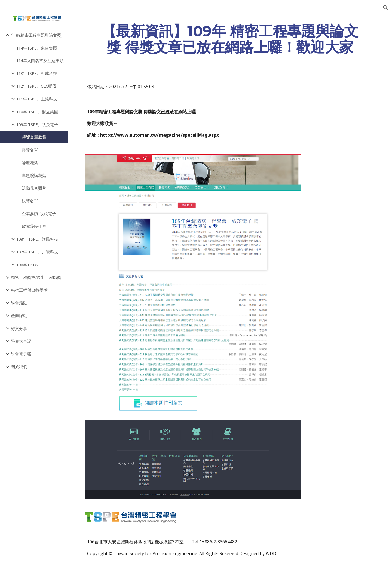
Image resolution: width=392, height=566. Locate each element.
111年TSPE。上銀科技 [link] (37, 99)
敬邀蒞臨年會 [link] (34, 226)
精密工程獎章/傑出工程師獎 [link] (36, 277)
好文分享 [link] (19, 328)
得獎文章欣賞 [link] (34, 137)
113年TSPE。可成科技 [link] (37, 73)
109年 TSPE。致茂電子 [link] (37, 124)
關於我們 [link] (19, 366)
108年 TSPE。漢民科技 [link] (37, 239)
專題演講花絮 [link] (34, 175)
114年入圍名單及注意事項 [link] (40, 60)
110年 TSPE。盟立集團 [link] (37, 112)
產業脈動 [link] (19, 316)
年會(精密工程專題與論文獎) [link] (37, 35)
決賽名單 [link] (30, 201)
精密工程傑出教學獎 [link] (29, 290)
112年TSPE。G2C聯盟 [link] (36, 86)
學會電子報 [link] (21, 354)
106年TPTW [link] (27, 265)
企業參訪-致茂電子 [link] (39, 213)
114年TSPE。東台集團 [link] (37, 48)
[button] (385, 8)
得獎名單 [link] (30, 150)
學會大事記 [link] (21, 341)
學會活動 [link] (19, 303)
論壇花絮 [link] (30, 163)
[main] (230, 39)
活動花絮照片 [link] (34, 188)
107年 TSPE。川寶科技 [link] (37, 252)
